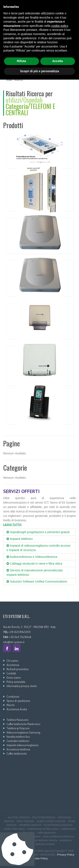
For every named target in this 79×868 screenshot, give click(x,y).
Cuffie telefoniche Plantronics (23, 724)
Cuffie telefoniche (17, 754)
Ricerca (19, 80)
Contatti (11, 673)
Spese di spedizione (18, 701)
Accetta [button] (58, 849)
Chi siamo (12, 661)
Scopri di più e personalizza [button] (39, 859)
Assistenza (13, 665)
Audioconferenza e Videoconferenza (32, 557)
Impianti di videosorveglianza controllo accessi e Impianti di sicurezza (38, 548)
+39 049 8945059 (13, 4)
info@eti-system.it (14, 642)
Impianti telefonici (20, 539)
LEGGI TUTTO (12, 525)
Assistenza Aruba (17, 709)
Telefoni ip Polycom (18, 728)
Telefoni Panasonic (18, 720)
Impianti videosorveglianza (22, 745)
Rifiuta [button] (21, 849)
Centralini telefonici (18, 741)
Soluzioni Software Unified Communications (37, 581)
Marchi (11, 705)
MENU (12, 69)
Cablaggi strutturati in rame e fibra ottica (34, 564)
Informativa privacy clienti (22, 686)
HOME (9, 80)
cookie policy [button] (60, 814)
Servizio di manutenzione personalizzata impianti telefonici (35, 573)
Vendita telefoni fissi (18, 737)
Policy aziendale (16, 682)
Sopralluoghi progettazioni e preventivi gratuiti (38, 532)
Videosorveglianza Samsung (23, 732)
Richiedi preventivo (18, 669)
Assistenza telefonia (18, 749)
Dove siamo (14, 678)
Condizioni (13, 697)
